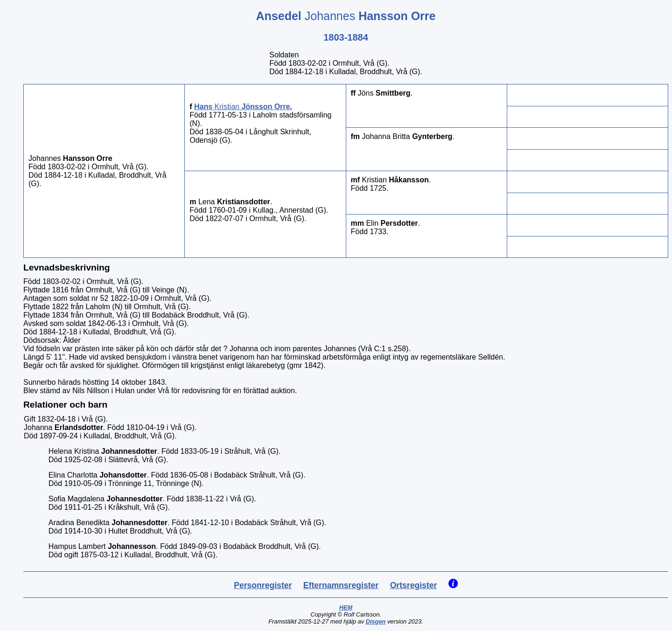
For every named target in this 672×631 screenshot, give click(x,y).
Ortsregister (414, 585)
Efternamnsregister (341, 585)
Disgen (376, 621)
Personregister (263, 585)
